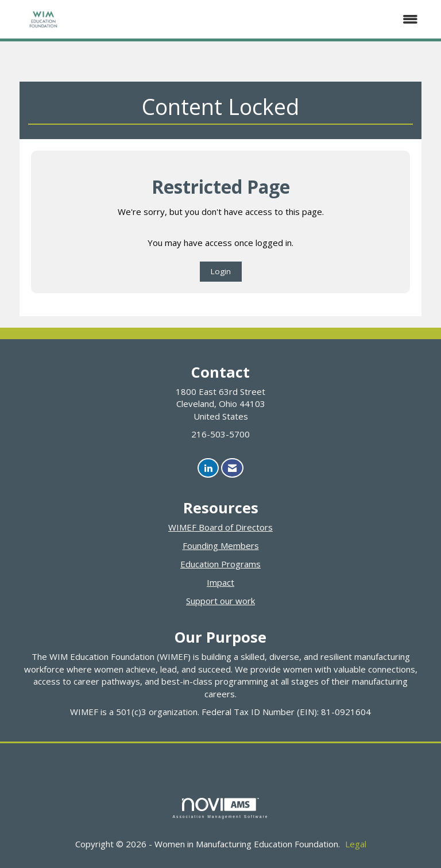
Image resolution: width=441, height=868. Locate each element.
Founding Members (221, 546)
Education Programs (220, 564)
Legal (356, 844)
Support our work (220, 601)
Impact (220, 582)
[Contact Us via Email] (232, 468)
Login (221, 271)
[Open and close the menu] (254, 19)
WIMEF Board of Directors (220, 527)
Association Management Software (220, 808)
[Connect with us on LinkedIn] (208, 468)
